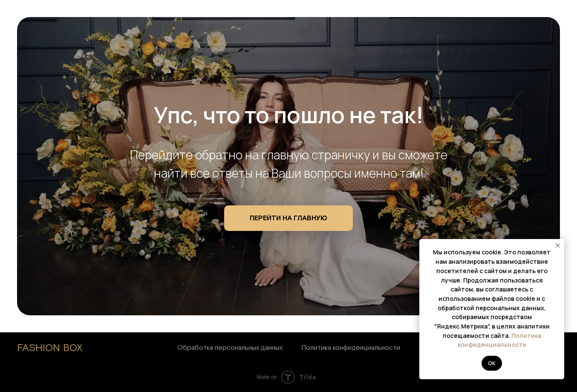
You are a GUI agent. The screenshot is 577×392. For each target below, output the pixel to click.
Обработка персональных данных (230, 348)
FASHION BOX (50, 348)
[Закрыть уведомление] (558, 245)
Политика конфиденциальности (351, 348)
